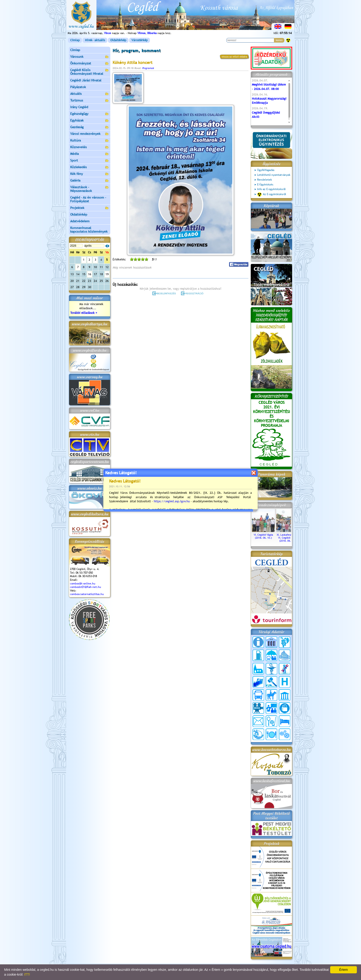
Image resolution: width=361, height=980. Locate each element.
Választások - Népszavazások (90, 189)
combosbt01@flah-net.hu (86, 587)
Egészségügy (90, 114)
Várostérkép (140, 40)
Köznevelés (90, 147)
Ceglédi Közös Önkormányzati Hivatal (90, 72)
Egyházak (90, 121)
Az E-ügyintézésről (272, 194)
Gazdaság (90, 127)
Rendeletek (265, 180)
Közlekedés (90, 167)
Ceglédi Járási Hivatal (86, 80)
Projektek (90, 208)
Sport (90, 161)
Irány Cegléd (79, 107)
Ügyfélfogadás (266, 170)
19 (107, 274)
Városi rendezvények (90, 134)
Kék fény (90, 174)
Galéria (90, 181)
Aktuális (90, 94)
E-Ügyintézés (265, 185)
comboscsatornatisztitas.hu (87, 594)
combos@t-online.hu (83, 584)
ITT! (27, 974)
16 (90, 274)
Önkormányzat (90, 64)
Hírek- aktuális (95, 40)
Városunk (90, 57)
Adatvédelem (80, 221)
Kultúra (90, 141)
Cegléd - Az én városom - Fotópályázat (88, 199)
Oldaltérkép (118, 40)
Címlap (75, 40)
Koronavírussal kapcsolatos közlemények (89, 230)
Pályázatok (78, 87)
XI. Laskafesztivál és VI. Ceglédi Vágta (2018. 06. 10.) (288, 536)
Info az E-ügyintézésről (271, 189)
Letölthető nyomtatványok (274, 175)
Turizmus (90, 101)
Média (90, 154)
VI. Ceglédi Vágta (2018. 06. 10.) (263, 535)
